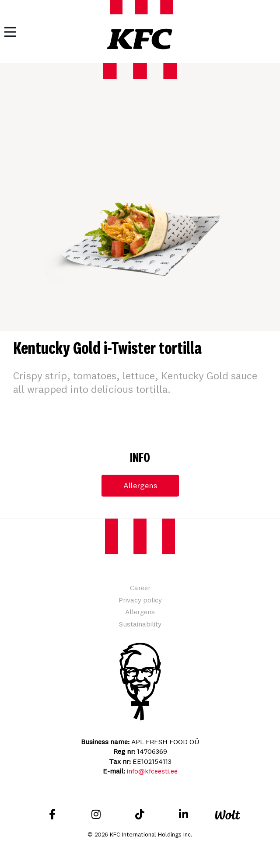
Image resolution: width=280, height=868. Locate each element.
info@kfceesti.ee (152, 771)
